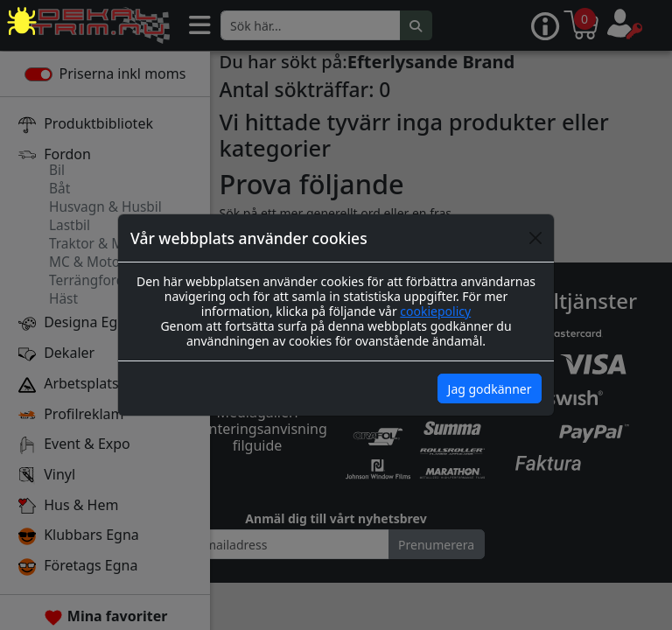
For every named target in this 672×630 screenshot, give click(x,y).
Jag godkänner (490, 389)
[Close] (535, 238)
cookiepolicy (435, 311)
